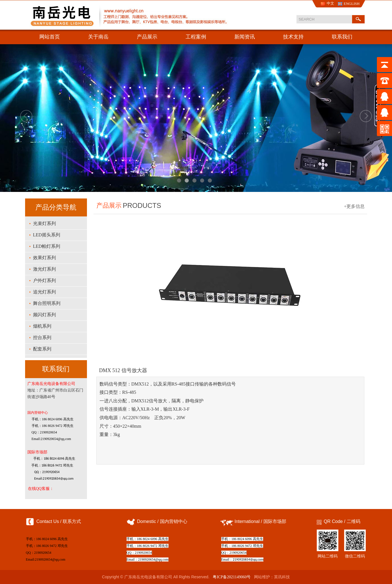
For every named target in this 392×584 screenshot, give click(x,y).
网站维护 (262, 577)
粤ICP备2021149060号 (232, 577)
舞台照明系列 (47, 303)
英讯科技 (282, 577)
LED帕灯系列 (47, 246)
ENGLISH (352, 4)
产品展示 (147, 37)
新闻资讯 (245, 37)
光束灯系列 (44, 223)
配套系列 (42, 349)
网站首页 (50, 37)
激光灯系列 (44, 269)
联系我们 (342, 37)
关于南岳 (98, 37)
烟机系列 (42, 326)
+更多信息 (354, 206)
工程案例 (196, 37)
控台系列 (42, 337)
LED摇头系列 (47, 235)
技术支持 (293, 37)
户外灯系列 (44, 280)
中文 (330, 3)
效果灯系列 (44, 258)
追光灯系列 (44, 292)
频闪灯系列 (44, 315)
